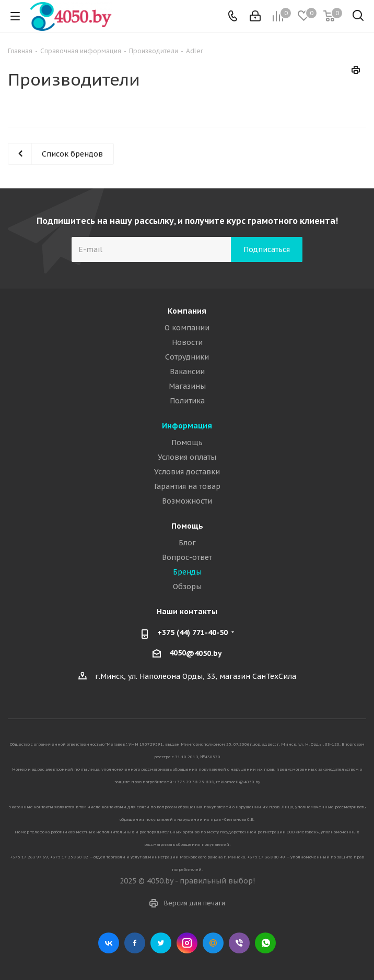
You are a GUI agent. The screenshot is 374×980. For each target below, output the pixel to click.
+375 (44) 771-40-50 (192, 632)
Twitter (161, 943)
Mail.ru (213, 943)
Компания (187, 311)
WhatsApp (265, 943)
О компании (187, 328)
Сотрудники (187, 357)
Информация (187, 426)
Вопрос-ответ (187, 557)
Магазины (187, 386)
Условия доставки (187, 472)
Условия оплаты (187, 457)
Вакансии (187, 372)
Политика (187, 401)
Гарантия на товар (187, 486)
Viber (239, 943)
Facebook (135, 943)
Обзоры (187, 587)
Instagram (187, 943)
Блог (187, 543)
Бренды (187, 572)
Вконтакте (109, 943)
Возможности (187, 501)
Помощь (187, 443)
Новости (187, 342)
